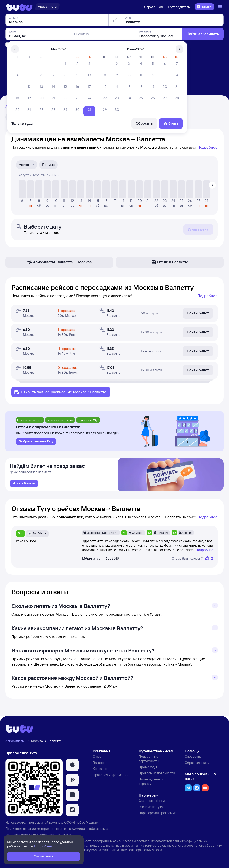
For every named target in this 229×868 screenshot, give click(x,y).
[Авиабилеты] (47, 7)
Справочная (153, 7)
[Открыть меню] (221, 7)
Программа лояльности (157, 775)
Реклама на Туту (151, 808)
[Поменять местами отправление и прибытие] (115, 45)
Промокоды (148, 769)
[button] (72, 767)
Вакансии (100, 764)
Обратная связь (197, 764)
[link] (24, 485)
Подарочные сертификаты (149, 760)
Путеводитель (179, 7)
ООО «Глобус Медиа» (81, 824)
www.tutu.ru (80, 830)
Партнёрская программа (158, 815)
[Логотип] (19, 7)
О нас (97, 758)
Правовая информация (111, 777)
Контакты (100, 770)
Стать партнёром (152, 802)
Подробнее (207, 147)
